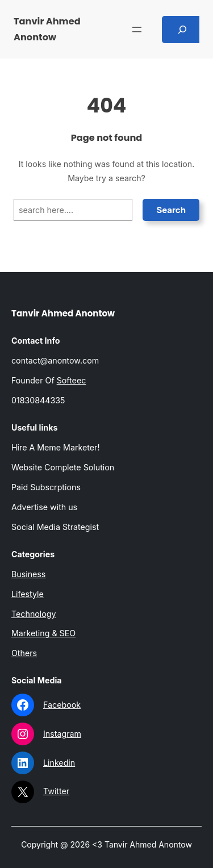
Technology (34, 614)
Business (28, 574)
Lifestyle (28, 594)
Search (171, 210)
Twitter (56, 791)
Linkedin (59, 763)
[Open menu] (137, 30)
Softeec (72, 380)
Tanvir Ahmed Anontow (63, 313)
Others (24, 653)
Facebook (62, 705)
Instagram (62, 734)
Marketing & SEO (43, 633)
